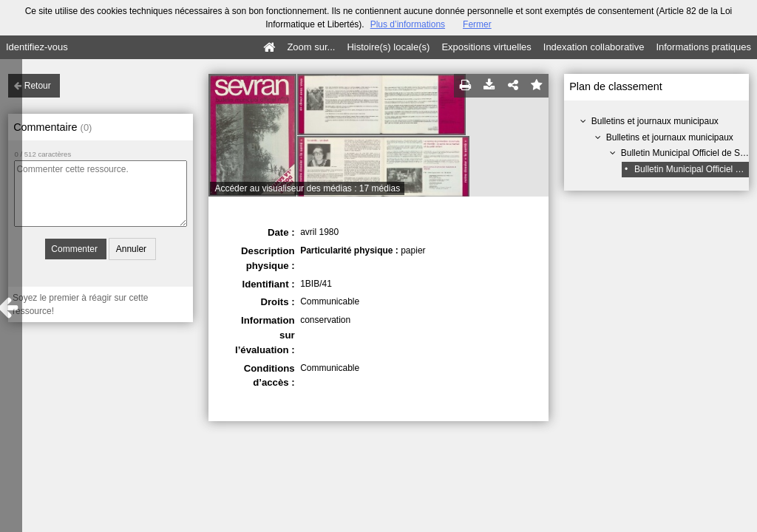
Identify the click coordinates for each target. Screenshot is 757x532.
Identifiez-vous (37, 47)
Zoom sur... (311, 47)
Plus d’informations (408, 24)
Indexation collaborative (594, 47)
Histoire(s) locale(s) (388, 47)
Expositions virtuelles (486, 47)
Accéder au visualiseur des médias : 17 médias (307, 188)
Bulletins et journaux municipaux (655, 121)
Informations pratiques (703, 47)
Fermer (477, 24)
